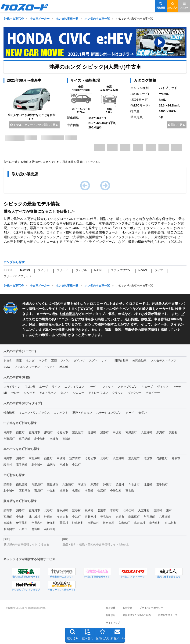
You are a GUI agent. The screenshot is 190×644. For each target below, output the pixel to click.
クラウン (118, 393)
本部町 (89, 491)
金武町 (76, 465)
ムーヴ (43, 387)
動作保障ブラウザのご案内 (137, 615)
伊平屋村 (22, 523)
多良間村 (9, 529)
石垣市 (23, 529)
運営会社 (111, 608)
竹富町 (36, 529)
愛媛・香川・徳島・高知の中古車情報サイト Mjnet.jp (96, 545)
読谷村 (173, 432)
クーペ (130, 413)
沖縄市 (8, 432)
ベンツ (128, 309)
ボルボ (64, 367)
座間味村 (93, 523)
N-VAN (143, 270)
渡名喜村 (109, 523)
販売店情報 (149, 330)
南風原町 (131, 432)
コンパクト (61, 413)
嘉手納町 (25, 439)
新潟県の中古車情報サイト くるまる (27, 545)
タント (65, 393)
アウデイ (50, 367)
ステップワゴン (121, 270)
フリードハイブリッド (18, 276)
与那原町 (9, 439)
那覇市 (48, 432)
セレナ (15, 393)
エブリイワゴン (74, 387)
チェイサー (153, 393)
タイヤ (175, 324)
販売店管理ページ (168, 615)
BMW (7, 367)
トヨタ (8, 361)
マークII (93, 387)
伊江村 (51, 523)
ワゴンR (30, 387)
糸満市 (161, 432)
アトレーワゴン (98, 393)
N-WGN (25, 270)
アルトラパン (48, 393)
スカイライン (12, 387)
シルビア (29, 393)
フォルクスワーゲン (27, 367)
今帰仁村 (116, 491)
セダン (143, 413)
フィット (43, 270)
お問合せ (127, 608)
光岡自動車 (140, 361)
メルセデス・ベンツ (163, 361)
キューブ (147, 387)
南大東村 (155, 523)
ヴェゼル (81, 270)
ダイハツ (79, 361)
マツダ (43, 361)
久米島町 (124, 523)
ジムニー (79, 393)
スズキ (93, 361)
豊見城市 (78, 432)
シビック (39, 304)
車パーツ (52, 330)
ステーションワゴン (109, 413)
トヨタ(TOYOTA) (81, 309)
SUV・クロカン (82, 413)
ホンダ (51, 304)
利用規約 (111, 615)
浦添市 (104, 432)
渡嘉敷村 (78, 523)
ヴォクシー (135, 393)
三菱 (54, 361)
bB (5, 393)
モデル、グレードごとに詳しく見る (34, 125)
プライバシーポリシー (151, 608)
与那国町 (50, 529)
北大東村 (140, 523)
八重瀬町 (147, 432)
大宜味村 (144, 510)
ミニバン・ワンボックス (34, 413)
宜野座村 (90, 517)
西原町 (20, 432)
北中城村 (40, 439)
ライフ (159, 270)
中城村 (117, 432)
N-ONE (99, 270)
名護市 (54, 439)
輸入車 (147, 309)
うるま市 (62, 432)
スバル (65, 361)
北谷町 (92, 432)
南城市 (67, 439)
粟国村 (64, 523)
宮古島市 (170, 523)
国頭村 (158, 510)
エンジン (32, 330)
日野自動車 (121, 361)
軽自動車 (69, 314)
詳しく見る (177, 125)
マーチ (177, 387)
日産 (100, 309)
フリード (62, 270)
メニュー (184, 5)
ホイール (161, 324)
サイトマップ (113, 623)
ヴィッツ (163, 387)
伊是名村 (37, 523)
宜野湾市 (34, 432)
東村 (169, 510)
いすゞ (106, 361)
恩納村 (89, 510)
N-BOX (8, 270)
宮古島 (130, 491)
